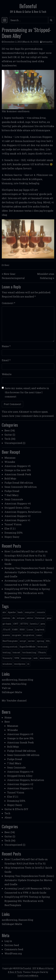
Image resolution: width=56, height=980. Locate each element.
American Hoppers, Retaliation (23, 512)
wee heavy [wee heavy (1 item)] (45, 658)
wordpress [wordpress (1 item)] (20, 664)
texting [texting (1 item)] (6, 652)
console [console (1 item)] (41, 612)
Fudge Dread (12, 491)
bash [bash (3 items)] (20, 612)
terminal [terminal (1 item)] (42, 647)
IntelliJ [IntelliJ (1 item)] (34, 624)
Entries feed (12, 945)
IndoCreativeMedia (28, 976)
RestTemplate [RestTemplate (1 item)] (10, 641)
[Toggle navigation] (5, 20)
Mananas (10, 458)
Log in (8, 941)
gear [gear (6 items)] (49, 618)
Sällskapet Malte (12, 692)
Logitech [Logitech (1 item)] (40, 630)
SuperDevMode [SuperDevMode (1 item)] (27, 647)
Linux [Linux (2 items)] (30, 630)
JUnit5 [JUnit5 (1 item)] (6, 630)
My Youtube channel (14, 700)
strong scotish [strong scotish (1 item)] (10, 647)
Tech (7, 439)
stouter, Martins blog (14, 684)
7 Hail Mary (12, 495)
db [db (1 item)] (14, 618)
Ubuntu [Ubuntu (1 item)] (42, 652)
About (8, 817)
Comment (9, 303)
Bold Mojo (10, 478)
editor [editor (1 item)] (30, 618)
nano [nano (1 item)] (39, 635)
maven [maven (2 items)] (6, 635)
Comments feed (14, 949)
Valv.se (6, 688)
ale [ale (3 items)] (4, 612)
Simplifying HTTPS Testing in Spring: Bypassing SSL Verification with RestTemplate (27, 593)
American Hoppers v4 (18, 503)
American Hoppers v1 (17, 520)
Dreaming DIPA (14, 533)
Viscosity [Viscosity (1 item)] (7, 658)
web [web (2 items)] (36, 658)
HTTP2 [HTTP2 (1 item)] (24, 624)
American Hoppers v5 (17, 466)
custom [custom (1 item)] (6, 618)
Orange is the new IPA (18, 470)
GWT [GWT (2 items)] (16, 624)
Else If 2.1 (10, 528)
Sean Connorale (14, 499)
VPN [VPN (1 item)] (17, 658)
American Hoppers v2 (17, 516)
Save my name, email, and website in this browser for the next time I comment (27, 392)
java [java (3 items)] (43, 624)
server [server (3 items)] (31, 641)
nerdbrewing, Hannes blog (17, 680)
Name (6, 346)
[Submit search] (51, 20)
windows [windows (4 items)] (7, 664)
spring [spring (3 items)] (40, 641)
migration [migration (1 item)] (29, 635)
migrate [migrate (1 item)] (17, 635)
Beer (7, 265)
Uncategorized (13, 443)
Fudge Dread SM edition (19, 483)
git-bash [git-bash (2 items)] (7, 624)
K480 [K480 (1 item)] (15, 630)
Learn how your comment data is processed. (28, 416)
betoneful (47, 42)
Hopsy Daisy (12, 537)
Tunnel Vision (13, 524)
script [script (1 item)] (23, 641)
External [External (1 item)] (40, 618)
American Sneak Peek (18, 474)
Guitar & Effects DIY (16, 809)
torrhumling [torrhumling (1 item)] (29, 652)
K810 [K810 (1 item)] (22, 630)
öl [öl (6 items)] (28, 664)
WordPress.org (13, 953)
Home (8, 717)
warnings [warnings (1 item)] (26, 658)
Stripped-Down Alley (17, 508)
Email (6, 360)
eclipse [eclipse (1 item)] (21, 618)
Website (7, 374)
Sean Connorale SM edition (21, 487)
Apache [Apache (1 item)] (12, 612)
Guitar (8, 435)
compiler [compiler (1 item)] (30, 612)
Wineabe (10, 462)
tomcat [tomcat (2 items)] (16, 652)
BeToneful (28, 6)
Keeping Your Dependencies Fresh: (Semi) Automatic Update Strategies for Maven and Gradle (29, 572)
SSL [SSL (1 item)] (48, 641)
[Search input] (29, 20)
